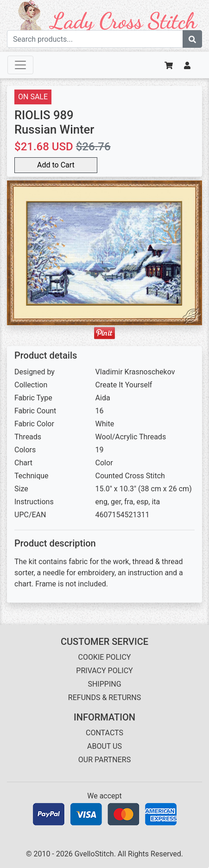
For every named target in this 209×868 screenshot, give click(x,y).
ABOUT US (104, 746)
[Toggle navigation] (20, 65)
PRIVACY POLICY (104, 671)
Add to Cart (56, 165)
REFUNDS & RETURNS (104, 698)
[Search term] (95, 39)
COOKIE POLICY (105, 657)
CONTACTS (104, 733)
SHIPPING (104, 684)
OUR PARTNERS (104, 760)
